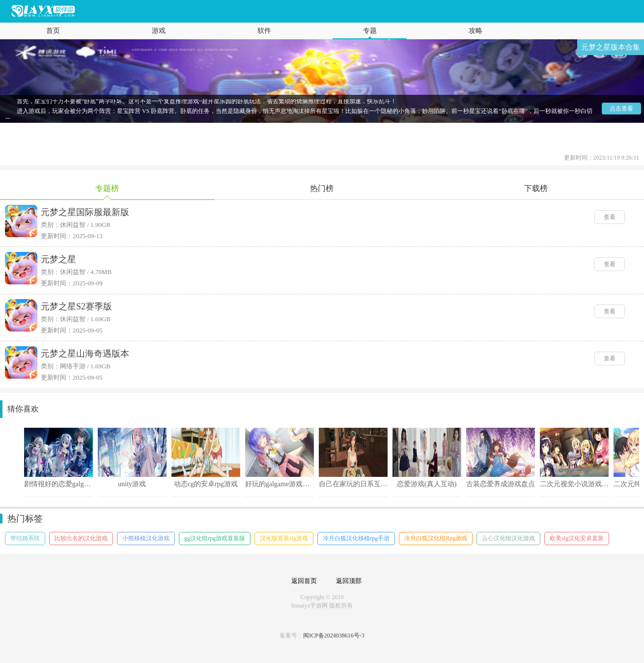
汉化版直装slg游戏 (284, 538)
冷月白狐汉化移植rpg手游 (356, 538)
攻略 (476, 31)
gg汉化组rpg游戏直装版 (215, 538)
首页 (53, 31)
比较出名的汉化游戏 (81, 538)
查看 (610, 217)
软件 (264, 31)
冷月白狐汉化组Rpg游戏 (436, 538)
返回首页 (304, 581)
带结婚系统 (25, 538)
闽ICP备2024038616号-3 (334, 635)
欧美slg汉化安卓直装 (577, 538)
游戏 (159, 31)
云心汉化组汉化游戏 (508, 538)
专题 (370, 31)
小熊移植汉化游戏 (146, 538)
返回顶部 (349, 581)
